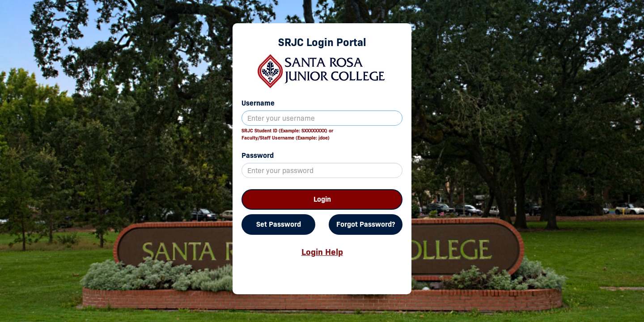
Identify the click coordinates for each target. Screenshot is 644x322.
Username (258, 103)
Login (322, 199)
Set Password (279, 224)
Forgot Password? (366, 224)
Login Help (322, 252)
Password (258, 155)
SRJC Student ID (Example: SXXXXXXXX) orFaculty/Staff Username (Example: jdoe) (287, 134)
